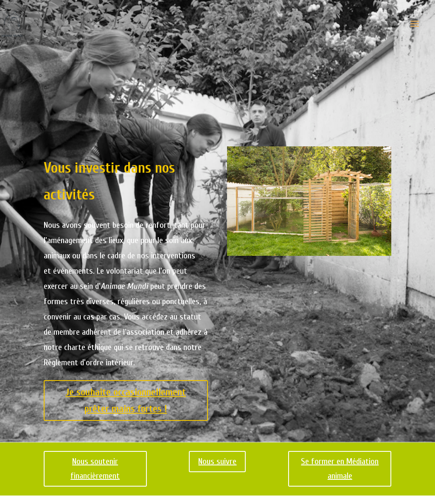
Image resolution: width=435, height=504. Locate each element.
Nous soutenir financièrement (95, 469)
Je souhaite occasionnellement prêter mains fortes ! (126, 400)
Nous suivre (217, 461)
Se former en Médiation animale (340, 469)
